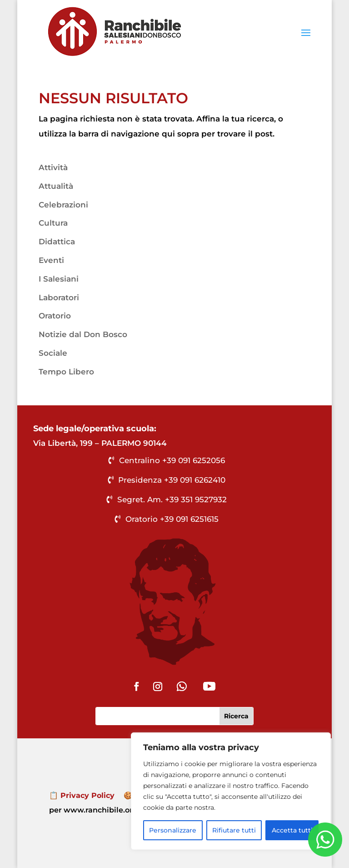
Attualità (56, 186)
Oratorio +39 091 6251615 (172, 519)
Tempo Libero (66, 372)
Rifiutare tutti (234, 830)
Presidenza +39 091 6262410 (172, 480)
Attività (53, 167)
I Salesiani (59, 279)
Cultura (53, 223)
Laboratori (59, 298)
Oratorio (55, 316)
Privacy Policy (87, 795)
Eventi (51, 260)
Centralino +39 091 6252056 (172, 460)
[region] (231, 791)
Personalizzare (173, 830)
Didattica (57, 242)
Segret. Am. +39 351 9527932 (172, 500)
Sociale (53, 353)
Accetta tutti (292, 830)
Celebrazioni (63, 205)
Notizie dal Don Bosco (83, 334)
